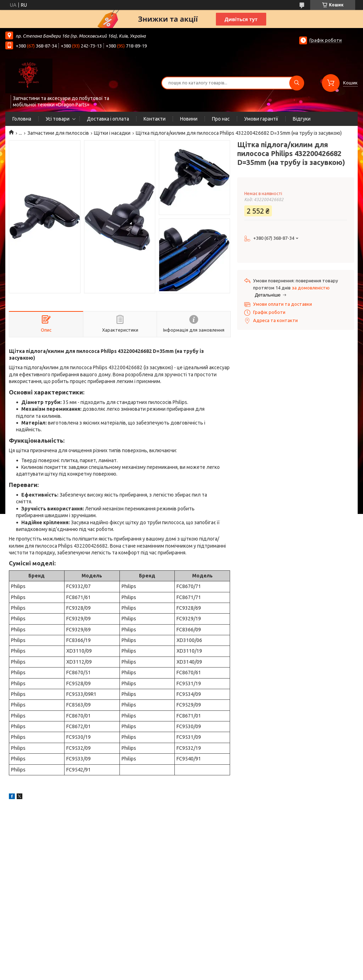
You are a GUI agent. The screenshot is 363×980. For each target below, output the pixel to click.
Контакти (155, 119)
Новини (189, 119)
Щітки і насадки (112, 133)
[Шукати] (297, 83)
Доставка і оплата (108, 119)
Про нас (221, 119)
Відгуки (302, 119)
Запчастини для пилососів (58, 133)
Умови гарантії (261, 119)
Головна (22, 119)
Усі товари (58, 119)
